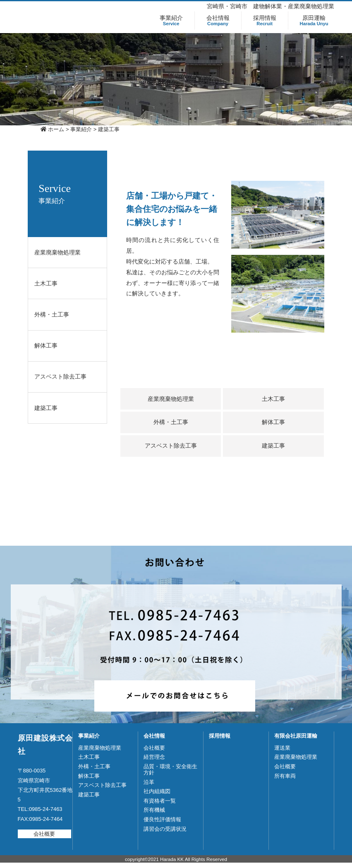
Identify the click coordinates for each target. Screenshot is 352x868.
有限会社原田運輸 (296, 736)
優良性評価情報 (162, 819)
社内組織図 (157, 791)
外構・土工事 (52, 314)
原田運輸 (314, 20)
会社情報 (218, 20)
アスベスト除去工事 (60, 376)
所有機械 (154, 810)
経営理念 (154, 757)
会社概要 (44, 834)
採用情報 (265, 20)
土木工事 (46, 283)
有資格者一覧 (160, 801)
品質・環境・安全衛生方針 (170, 770)
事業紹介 (171, 20)
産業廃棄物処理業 (57, 252)
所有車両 (285, 776)
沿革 (149, 782)
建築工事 (46, 408)
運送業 (282, 748)
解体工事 (46, 345)
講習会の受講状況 (165, 829)
